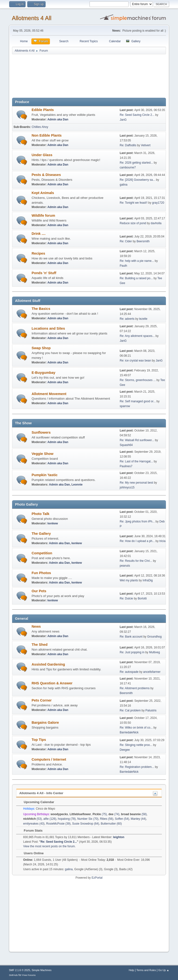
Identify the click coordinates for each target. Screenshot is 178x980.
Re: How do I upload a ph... (137, 541)
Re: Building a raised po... (136, 278)
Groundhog (154, 637)
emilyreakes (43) (34, 824)
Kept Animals (43, 193)
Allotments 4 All (32, 18)
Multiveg (154, 652)
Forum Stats (31, 831)
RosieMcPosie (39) (58, 824)
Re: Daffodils (128, 145)
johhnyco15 (127, 487)
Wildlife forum (43, 215)
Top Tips (39, 740)
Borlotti (142, 598)
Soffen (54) (122, 819)
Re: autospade (129, 672)
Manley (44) (138, 819)
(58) (134, 814)
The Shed (40, 645)
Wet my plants (129, 580)
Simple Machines (41, 970)
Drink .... (39, 234)
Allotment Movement (49, 394)
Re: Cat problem (130, 710)
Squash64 (126, 445)
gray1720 (158, 203)
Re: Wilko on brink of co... (136, 728)
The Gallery (41, 534)
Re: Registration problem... (137, 767)
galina (123, 185)
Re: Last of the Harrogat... (136, 461)
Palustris (151, 710)
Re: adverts (127, 319)
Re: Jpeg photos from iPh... (137, 521)
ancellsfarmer (152, 672)
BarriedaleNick (129, 732)
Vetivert (146, 145)
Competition (42, 553)
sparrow (125, 406)
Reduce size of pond (133, 223)
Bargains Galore (45, 723)
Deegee (125, 750)
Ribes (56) (106, 819)
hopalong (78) (67, 819)
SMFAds (13, 975)
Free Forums (29, 975)
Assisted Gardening (48, 664)
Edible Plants (43, 110)
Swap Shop (41, 348)
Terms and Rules (146, 970)
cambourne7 (128, 167)
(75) (100, 814)
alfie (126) (50, 819)
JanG (123, 120)
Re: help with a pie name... (137, 261)
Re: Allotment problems (135, 688)
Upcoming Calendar (37, 802)
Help (131, 970)
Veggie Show (42, 454)
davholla (156, 223)
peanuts (125, 566)
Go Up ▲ (164, 970)
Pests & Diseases (46, 175)
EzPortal (97, 878)
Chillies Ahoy (40, 127)
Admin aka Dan (58, 119)
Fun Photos (41, 573)
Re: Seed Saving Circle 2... (137, 115)
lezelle (143, 319)
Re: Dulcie (126, 598)
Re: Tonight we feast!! (133, 203)
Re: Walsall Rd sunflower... (137, 440)
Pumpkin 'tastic (45, 475)
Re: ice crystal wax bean (135, 361)
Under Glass (42, 155)
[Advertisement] (89, 77)
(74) (114, 814)
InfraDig (148, 580)
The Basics (41, 309)
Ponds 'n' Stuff (44, 273)
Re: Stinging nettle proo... (136, 745)
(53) (32, 819)
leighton (119, 837)
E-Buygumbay (44, 373)
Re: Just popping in (132, 652)
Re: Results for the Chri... (136, 561)
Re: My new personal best (136, 483)
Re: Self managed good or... (138, 401)
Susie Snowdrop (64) (86, 824)
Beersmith (143, 241)
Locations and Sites (48, 328)
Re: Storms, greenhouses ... (138, 380)
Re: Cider (126, 241)
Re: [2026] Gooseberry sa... (137, 180)
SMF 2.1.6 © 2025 (20, 970)
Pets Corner (42, 700)
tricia (162, 541)
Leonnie (77, 485)
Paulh (123, 266)
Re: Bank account (131, 637)
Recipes (38, 253)
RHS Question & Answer (52, 683)
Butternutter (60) (111, 824)
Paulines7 (126, 466)
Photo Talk (41, 514)
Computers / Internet (49, 759)
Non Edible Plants (47, 135)
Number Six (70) (88, 819)
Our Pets (39, 591)
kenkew (53, 523)
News (36, 626)
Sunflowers (41, 432)
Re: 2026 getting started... (136, 163)
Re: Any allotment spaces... (137, 336)
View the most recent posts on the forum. (49, 846)
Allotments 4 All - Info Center (41, 793)
